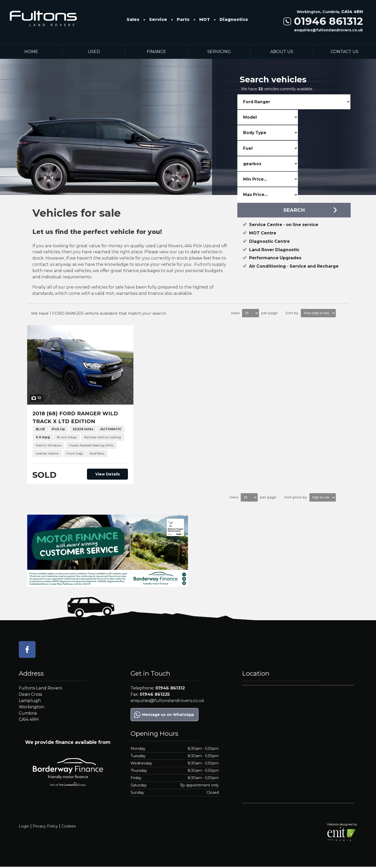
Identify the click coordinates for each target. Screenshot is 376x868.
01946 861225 (155, 695)
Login (24, 827)
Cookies (69, 827)
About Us (282, 52)
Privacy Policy (45, 827)
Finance (156, 52)
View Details (110, 475)
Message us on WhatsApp (168, 716)
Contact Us (345, 52)
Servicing (219, 52)
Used (94, 52)
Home (31, 52)
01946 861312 (323, 21)
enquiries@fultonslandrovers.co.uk (328, 30)
